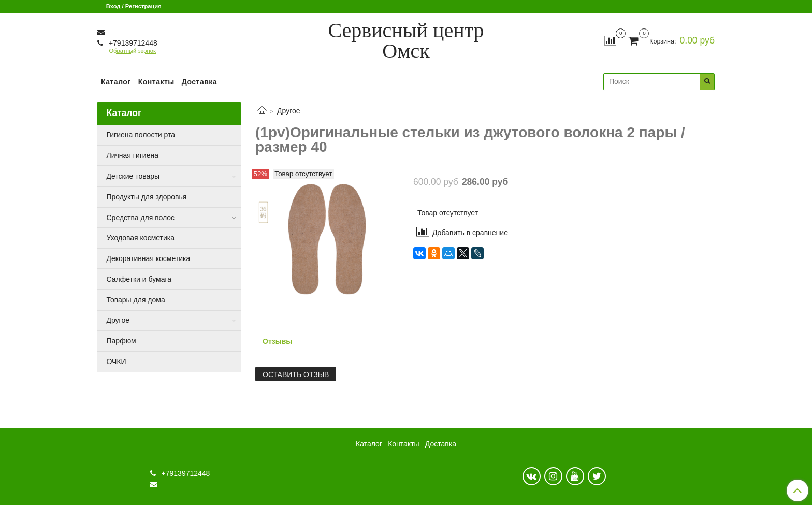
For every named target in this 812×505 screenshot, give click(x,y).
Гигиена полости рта (141, 135)
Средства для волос (141, 218)
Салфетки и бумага (139, 279)
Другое (288, 111)
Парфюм (121, 341)
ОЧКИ (117, 362)
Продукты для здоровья (147, 197)
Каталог (116, 82)
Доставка (199, 82)
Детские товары (133, 176)
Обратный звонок (132, 51)
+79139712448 (132, 43)
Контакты (156, 82)
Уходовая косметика (141, 238)
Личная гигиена (133, 155)
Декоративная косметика (149, 258)
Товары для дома (136, 300)
